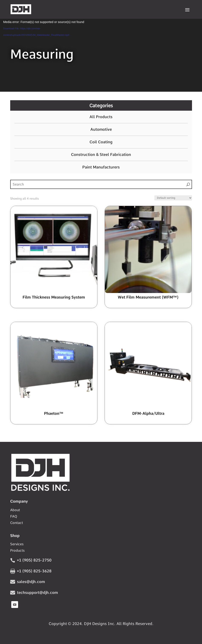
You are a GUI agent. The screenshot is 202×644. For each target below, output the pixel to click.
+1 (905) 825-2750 (34, 560)
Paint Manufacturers (101, 167)
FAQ (14, 517)
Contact (17, 523)
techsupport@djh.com (37, 593)
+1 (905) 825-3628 (34, 571)
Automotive (101, 129)
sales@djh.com (31, 582)
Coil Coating (101, 142)
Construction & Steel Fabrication (101, 155)
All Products (101, 117)
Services (17, 544)
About (15, 510)
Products (17, 551)
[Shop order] (173, 198)
